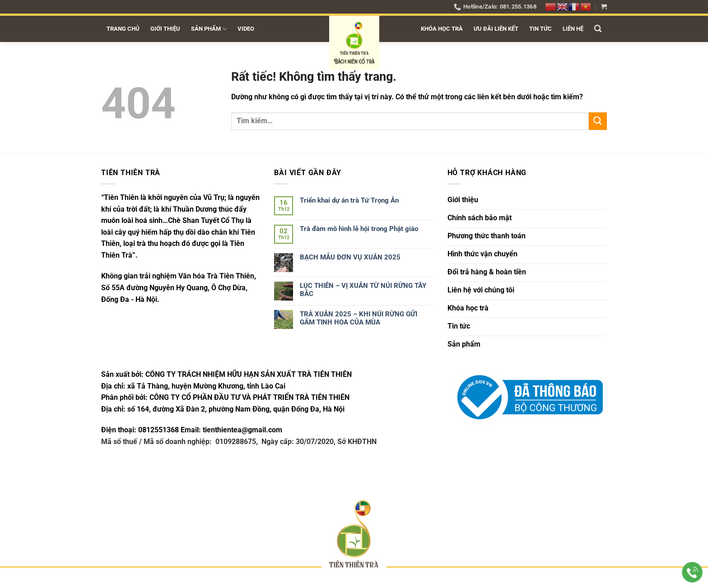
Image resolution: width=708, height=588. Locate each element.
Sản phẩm (209, 29)
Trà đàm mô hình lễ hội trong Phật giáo (359, 229)
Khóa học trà (442, 29)
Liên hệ (573, 29)
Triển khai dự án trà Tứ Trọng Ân (349, 200)
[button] (604, 7)
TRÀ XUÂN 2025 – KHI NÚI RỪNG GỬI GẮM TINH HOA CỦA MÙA (359, 318)
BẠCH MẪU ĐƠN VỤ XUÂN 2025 (350, 257)
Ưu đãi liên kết (496, 29)
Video (246, 29)
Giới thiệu (165, 29)
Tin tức (540, 29)
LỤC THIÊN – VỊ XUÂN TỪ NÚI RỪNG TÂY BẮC (363, 290)
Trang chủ (123, 29)
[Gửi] (598, 121)
